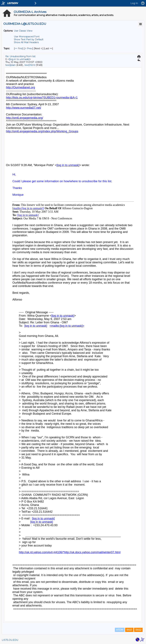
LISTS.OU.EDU (10, 640)
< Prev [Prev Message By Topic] (29, 48)
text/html (30, 65)
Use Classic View (23, 31)
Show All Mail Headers (26, 42)
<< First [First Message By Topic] (19, 48)
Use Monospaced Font (27, 37)
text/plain (10, 65)
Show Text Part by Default (29, 39)
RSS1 (129, 630)
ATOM (120, 630)
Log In (134, 3)
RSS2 (138, 630)
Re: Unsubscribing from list (20, 56)
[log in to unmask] (19, 59)
